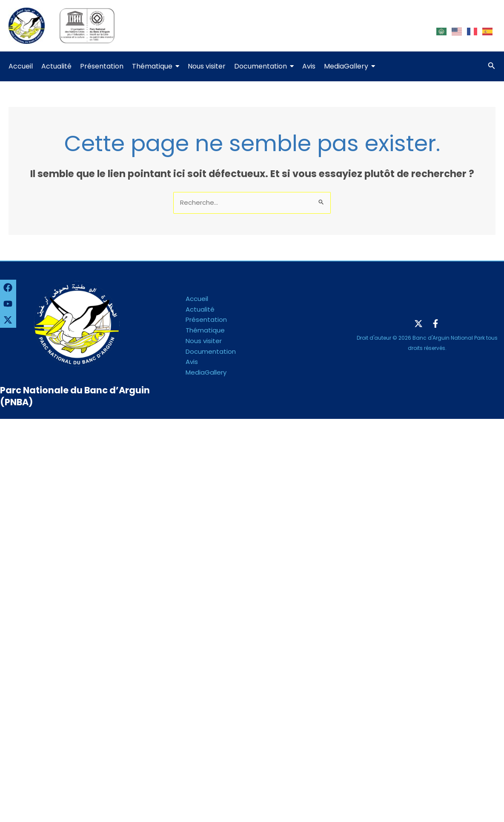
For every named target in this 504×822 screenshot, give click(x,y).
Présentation (206, 319)
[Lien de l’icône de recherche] (492, 66)
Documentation (211, 351)
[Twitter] (418, 324)
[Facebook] (435, 324)
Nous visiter (204, 341)
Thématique (205, 330)
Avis (192, 362)
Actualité (200, 309)
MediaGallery (206, 372)
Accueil (197, 299)
